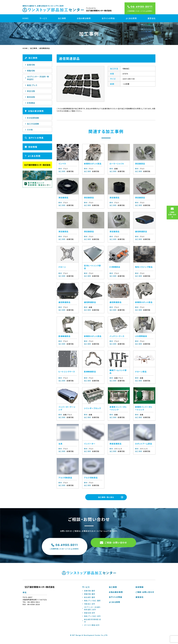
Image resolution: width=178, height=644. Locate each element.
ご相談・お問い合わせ (113, 547)
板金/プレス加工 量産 (91, 603)
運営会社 (152, 18)
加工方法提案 (32, 124)
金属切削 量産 (89, 593)
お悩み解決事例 (84, 18)
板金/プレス (31, 85)
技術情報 (31, 147)
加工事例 (62, 18)
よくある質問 (131, 18)
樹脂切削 (30, 71)
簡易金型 (30, 97)
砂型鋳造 (30, 103)
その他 (29, 130)
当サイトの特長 (108, 18)
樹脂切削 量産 (89, 596)
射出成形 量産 (89, 599)
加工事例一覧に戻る (112, 498)
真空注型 (30, 91)
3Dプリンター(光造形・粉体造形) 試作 (92, 610)
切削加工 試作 (89, 606)
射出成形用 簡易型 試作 (91, 623)
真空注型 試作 (89, 615)
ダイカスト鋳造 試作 (91, 627)
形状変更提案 (32, 118)
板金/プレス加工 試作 (91, 618)
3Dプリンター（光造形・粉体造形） (37, 78)
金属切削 (30, 65)
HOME (25, 18)
